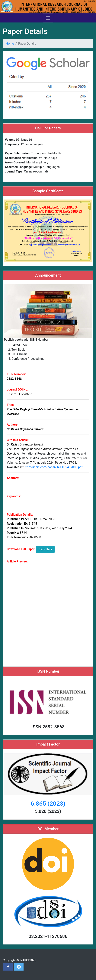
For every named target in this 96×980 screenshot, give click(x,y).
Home (10, 44)
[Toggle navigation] (48, 18)
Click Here (45, 549)
